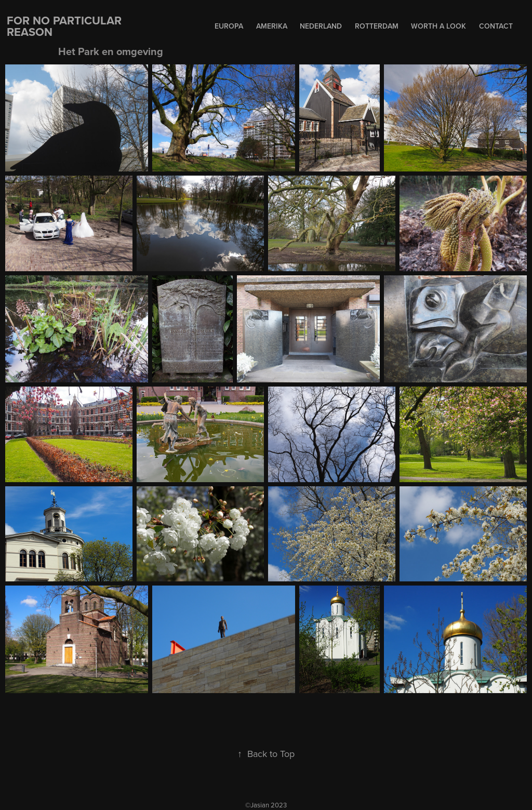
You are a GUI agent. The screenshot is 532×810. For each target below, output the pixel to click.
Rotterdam (377, 26)
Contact (496, 26)
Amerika (272, 26)
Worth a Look (438, 26)
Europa (229, 26)
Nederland (321, 26)
